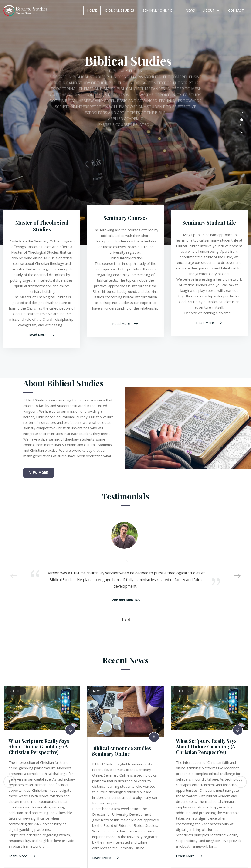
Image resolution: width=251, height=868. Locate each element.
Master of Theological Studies (42, 229)
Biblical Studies (120, 10)
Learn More (18, 859)
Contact (236, 10)
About (209, 10)
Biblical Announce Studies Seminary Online (122, 754)
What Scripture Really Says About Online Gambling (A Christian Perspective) (39, 750)
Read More (38, 338)
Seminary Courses (125, 221)
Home (92, 10)
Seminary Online (157, 10)
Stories (16, 694)
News (190, 10)
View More (39, 476)
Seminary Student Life (209, 226)
